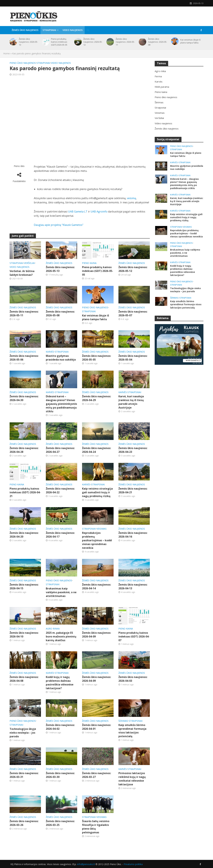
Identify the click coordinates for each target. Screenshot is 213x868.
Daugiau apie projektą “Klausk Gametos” (59, 225)
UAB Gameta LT (78, 212)
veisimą (131, 198)
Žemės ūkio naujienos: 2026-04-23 (133, 450)
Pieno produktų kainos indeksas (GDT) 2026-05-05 (59, 42)
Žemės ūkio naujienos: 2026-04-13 (133, 586)
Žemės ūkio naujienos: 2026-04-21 (133, 490)
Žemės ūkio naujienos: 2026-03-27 (97, 775)
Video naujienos (73, 30)
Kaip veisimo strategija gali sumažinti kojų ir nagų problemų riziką (97, 492)
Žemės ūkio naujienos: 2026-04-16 (133, 535)
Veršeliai (29, 263)
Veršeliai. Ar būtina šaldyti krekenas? (22, 273)
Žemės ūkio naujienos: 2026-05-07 (133, 313)
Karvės (50, 352)
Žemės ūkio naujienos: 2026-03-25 (60, 823)
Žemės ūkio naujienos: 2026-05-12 (93, 42)
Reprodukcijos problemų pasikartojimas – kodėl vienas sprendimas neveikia (97, 540)
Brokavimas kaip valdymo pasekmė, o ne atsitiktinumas (61, 592)
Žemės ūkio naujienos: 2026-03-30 (60, 775)
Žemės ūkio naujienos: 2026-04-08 (24, 679)
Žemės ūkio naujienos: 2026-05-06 (24, 358)
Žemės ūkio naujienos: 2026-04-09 (97, 635)
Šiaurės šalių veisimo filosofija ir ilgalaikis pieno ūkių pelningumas (96, 827)
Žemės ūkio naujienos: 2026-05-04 (133, 358)
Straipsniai (49, 30)
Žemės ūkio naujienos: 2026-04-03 (133, 679)
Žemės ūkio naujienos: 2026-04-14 (97, 586)
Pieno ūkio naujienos (23, 63)
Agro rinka (53, 629)
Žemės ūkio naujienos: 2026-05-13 (28, 42)
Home (6, 53)
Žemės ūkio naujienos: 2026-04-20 (24, 535)
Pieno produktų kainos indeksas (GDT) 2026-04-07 (134, 636)
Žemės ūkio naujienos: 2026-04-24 (97, 450)
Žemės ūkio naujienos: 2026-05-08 (158, 42)
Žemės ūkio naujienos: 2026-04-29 (97, 398)
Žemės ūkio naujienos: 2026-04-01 (97, 727)
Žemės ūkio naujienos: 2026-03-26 (24, 823)
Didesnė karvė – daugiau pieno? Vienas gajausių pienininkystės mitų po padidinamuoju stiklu (61, 404)
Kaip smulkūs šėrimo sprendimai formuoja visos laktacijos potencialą (132, 731)
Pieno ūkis (19, 166)
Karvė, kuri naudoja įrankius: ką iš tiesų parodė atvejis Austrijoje (131, 402)
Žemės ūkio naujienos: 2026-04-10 (24, 635)
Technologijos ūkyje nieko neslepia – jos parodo (23, 733)
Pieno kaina (89, 263)
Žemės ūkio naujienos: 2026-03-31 (24, 775)
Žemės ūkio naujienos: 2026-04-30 (24, 398)
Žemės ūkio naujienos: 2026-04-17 (60, 535)
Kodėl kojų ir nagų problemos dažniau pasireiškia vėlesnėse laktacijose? (60, 683)
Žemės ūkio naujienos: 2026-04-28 (24, 450)
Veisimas (102, 529)
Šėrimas (123, 721)
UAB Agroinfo (99, 212)
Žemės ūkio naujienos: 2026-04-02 (60, 727)
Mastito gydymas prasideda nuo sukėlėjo (61, 358)
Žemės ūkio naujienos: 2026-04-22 (60, 490)
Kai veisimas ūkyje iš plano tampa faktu (190, 41)
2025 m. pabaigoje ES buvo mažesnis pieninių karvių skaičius (61, 636)
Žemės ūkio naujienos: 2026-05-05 (97, 358)
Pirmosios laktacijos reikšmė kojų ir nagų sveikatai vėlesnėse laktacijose (132, 779)
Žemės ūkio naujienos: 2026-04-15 (24, 586)
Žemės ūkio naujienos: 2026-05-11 (125, 42)
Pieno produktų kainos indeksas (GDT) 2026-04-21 (25, 492)
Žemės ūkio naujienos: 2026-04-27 (60, 450)
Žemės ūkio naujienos (25, 30)
